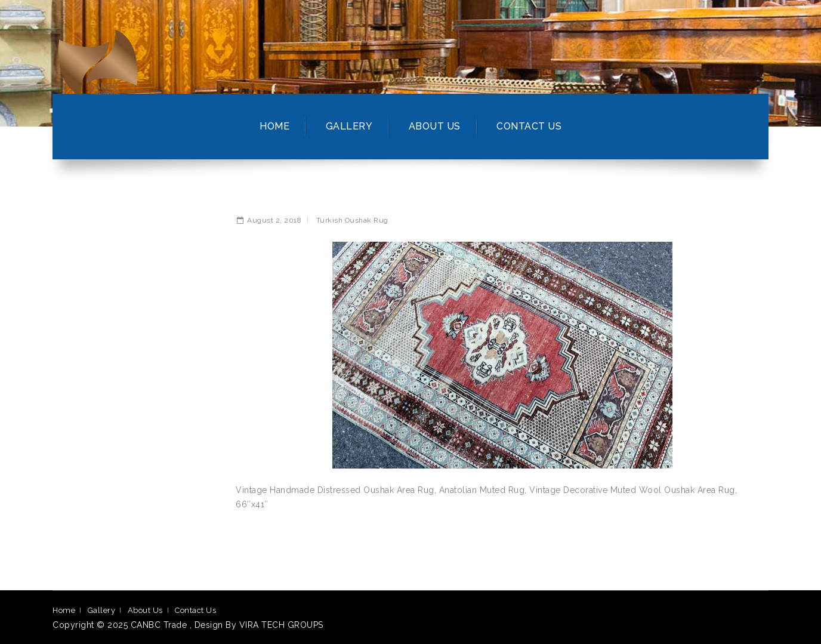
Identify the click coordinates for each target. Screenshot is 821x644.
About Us (435, 126)
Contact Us (529, 126)
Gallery (349, 126)
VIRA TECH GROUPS (281, 625)
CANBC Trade (160, 625)
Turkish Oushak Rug (352, 220)
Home (274, 126)
